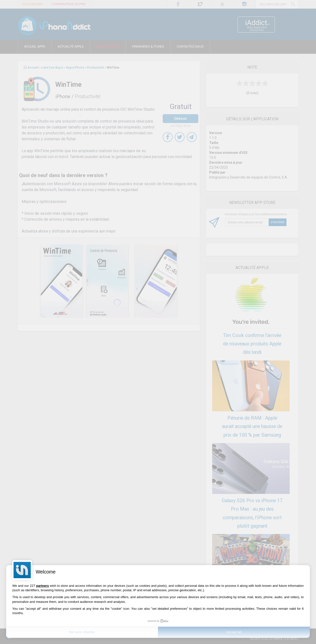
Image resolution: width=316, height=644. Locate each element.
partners (43, 586)
